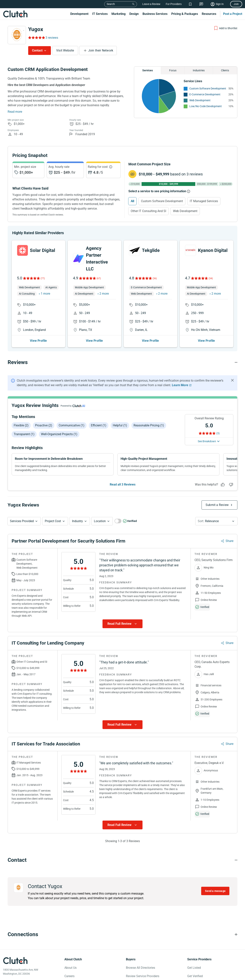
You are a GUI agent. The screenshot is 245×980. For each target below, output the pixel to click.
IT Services (100, 14)
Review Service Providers (143, 976)
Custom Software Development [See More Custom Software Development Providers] (208, 88)
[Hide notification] (232, 380)
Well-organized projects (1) (59, 434)
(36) (155, 278)
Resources (209, 14)
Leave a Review (151, 4)
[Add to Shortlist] (225, 28)
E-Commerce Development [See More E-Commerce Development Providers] (205, 94)
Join (236, 4)
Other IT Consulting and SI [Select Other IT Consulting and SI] (148, 211)
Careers (69, 976)
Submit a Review (217, 505)
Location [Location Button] (100, 521)
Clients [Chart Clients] (225, 70)
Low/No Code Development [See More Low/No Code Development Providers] (206, 106)
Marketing (118, 14)
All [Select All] (132, 201)
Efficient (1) (99, 425)
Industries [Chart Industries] (199, 70)
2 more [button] (104, 294)
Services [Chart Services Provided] (148, 70)
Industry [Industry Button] (77, 521)
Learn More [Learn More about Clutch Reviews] (180, 385)
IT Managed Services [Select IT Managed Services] (204, 201)
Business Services (155, 14)
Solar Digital (42, 250)
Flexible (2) (21, 425)
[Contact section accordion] (122, 860)
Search (111, 4)
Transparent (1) (24, 434)
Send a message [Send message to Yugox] (215, 891)
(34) (211, 278)
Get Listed (194, 968)
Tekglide (151, 250)
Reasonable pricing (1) (149, 425)
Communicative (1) (72, 425)
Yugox (36, 29)
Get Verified (195, 976)
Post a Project (233, 14)
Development (79, 14)
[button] (24, 521)
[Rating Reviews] (36, 38)
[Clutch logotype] (15, 961)
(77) (43, 278)
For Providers (174, 4)
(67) (99, 278)
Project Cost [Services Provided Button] (53, 521)
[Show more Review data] (122, 624)
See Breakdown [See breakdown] (207, 441)
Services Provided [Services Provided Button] (22, 521)
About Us (70, 968)
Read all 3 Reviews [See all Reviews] (123, 484)
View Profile (38, 341)
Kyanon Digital (213, 250)
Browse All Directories (141, 968)
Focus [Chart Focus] (173, 70)
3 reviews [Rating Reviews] (52, 38)
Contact (37, 50)
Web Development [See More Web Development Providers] (200, 100)
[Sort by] (216, 521)
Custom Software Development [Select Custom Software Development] (162, 201)
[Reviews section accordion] (122, 362)
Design (134, 14)
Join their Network (101, 50)
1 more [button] (45, 294)
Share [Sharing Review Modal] (229, 541)
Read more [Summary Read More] (15, 112)
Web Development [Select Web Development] (185, 211)
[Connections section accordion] (122, 934)
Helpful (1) (120, 425)
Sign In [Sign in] (220, 4)
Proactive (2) (44, 425)
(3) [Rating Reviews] (218, 433)
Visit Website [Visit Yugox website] (65, 50)
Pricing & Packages (185, 14)
